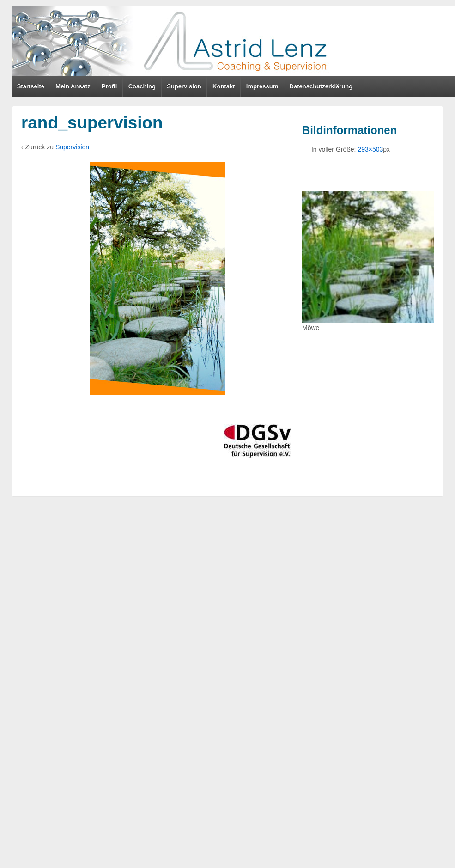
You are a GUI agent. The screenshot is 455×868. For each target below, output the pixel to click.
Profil (109, 86)
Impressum (262, 86)
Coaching (142, 86)
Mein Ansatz (73, 86)
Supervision (184, 86)
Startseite (31, 86)
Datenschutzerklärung (321, 86)
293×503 (370, 149)
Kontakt (224, 86)
